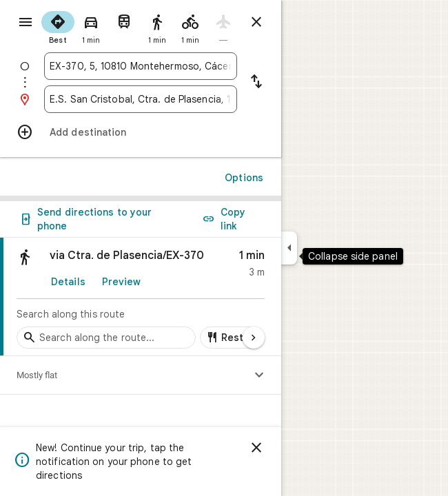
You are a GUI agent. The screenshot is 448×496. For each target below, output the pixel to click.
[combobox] (141, 66)
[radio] (58, 26)
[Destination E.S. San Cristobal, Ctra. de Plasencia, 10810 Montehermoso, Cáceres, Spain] (141, 99)
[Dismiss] (256, 448)
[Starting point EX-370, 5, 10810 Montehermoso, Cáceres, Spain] (141, 66)
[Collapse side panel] (289, 248)
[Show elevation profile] (259, 375)
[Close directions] (256, 22)
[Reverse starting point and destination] (256, 83)
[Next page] (254, 338)
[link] (141, 297)
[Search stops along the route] (106, 338)
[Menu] (26, 22)
